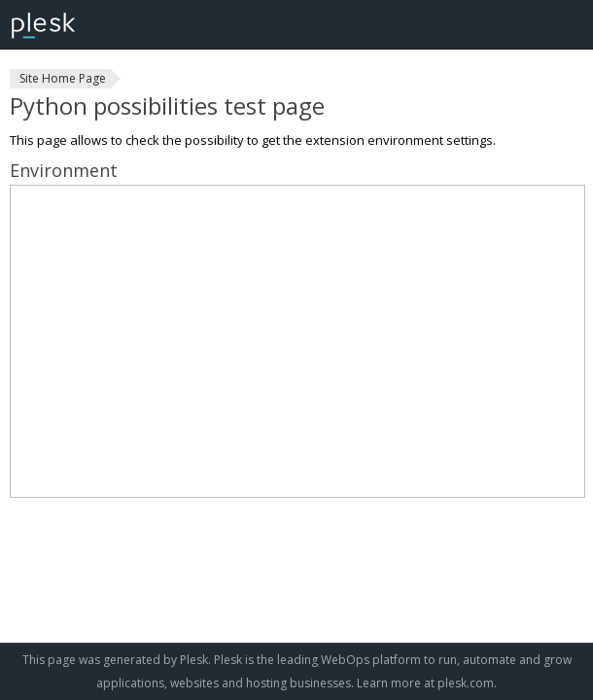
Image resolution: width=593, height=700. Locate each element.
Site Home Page (63, 78)
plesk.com (466, 683)
